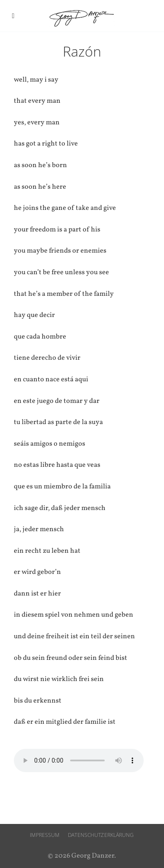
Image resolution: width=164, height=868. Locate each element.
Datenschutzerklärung (101, 835)
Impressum (45, 835)
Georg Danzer (82, 18)
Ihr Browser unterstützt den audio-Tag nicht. (79, 760)
